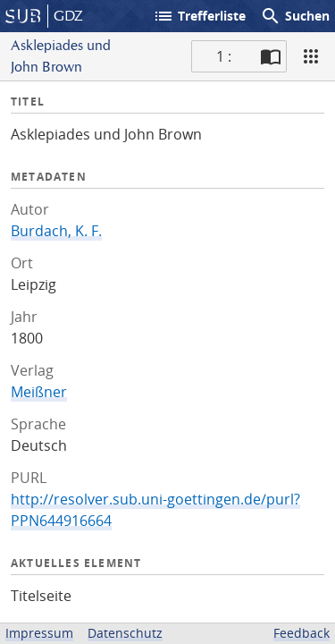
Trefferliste (199, 16)
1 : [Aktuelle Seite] (224, 56)
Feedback (301, 633)
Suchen (295, 16)
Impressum (39, 633)
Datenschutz (125, 633)
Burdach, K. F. (56, 231)
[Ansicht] (311, 56)
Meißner (39, 392)
